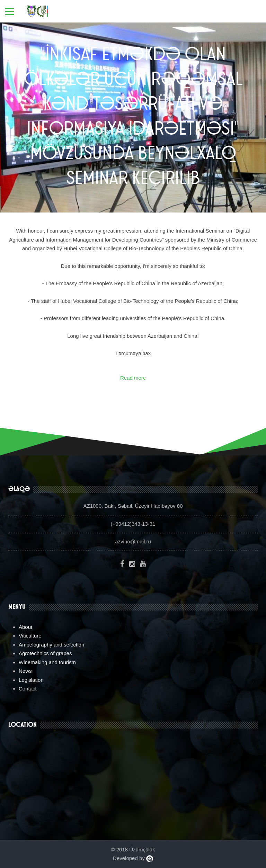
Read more (133, 378)
